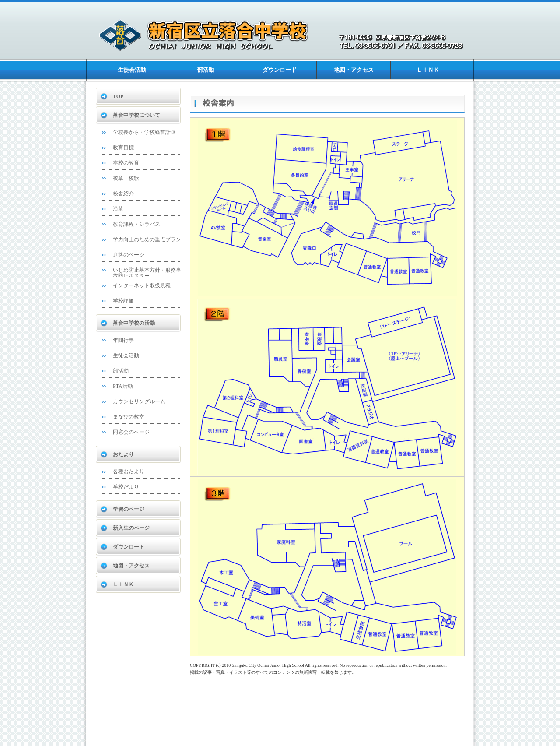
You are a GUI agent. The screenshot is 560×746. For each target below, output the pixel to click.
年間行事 (123, 340)
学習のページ (129, 509)
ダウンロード (280, 70)
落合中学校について (136, 115)
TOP (118, 96)
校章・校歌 (126, 178)
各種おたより (129, 472)
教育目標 (123, 148)
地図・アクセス (354, 70)
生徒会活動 (132, 70)
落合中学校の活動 (134, 323)
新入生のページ (131, 528)
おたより (123, 454)
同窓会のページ (131, 432)
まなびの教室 (129, 417)
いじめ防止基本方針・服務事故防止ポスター (147, 273)
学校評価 (123, 301)
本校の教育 (126, 163)
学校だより (126, 487)
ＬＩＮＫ (428, 70)
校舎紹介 (123, 194)
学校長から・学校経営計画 (144, 132)
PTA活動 (123, 386)
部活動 (206, 70)
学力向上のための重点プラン (147, 239)
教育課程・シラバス (136, 224)
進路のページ (129, 255)
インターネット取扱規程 (142, 285)
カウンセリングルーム (139, 401)
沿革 (118, 209)
